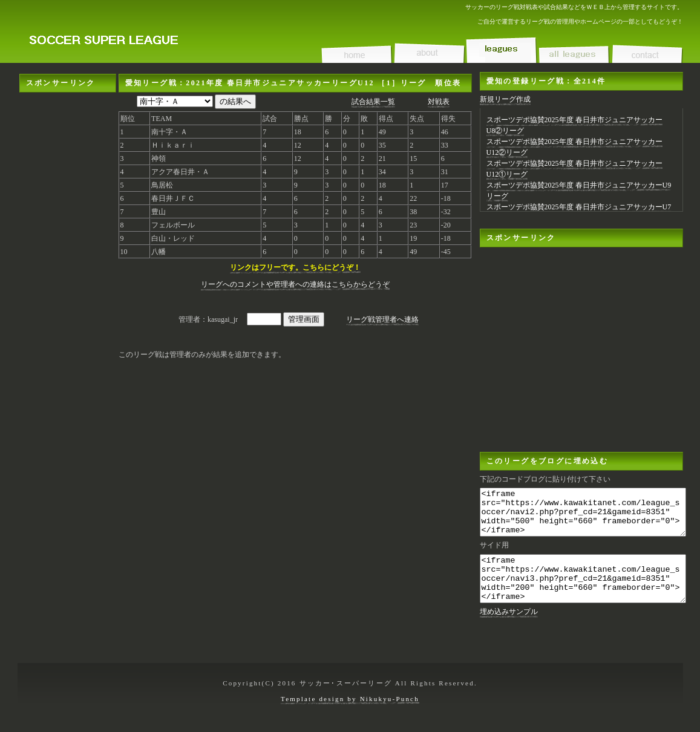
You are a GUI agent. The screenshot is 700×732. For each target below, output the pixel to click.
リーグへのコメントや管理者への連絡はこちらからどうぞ (295, 284)
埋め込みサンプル (509, 630)
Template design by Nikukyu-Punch (350, 705)
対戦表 (439, 102)
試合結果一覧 (373, 102)
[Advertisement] (68, 274)
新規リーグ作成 (505, 99)
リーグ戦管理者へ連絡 (382, 319)
